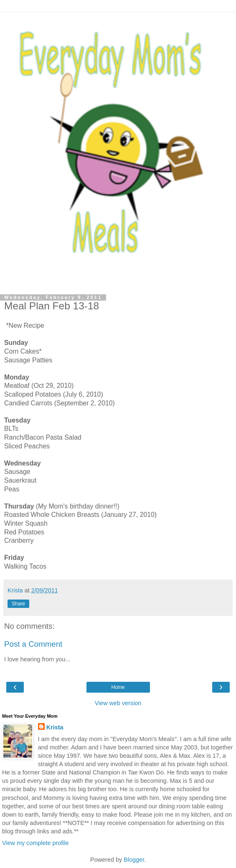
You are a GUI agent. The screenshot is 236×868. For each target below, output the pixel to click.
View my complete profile (36, 843)
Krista (55, 727)
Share (18, 604)
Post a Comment (33, 644)
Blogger (134, 860)
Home (118, 687)
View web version (118, 703)
